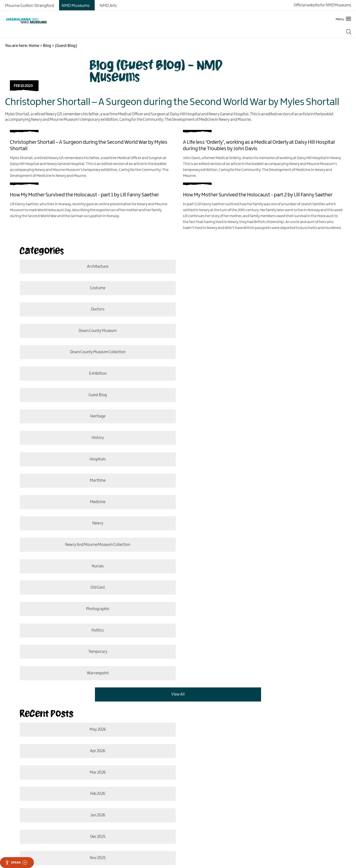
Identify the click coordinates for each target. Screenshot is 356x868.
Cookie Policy (73, 778)
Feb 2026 (261, 538)
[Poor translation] (18, 827)
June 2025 (261, 603)
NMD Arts (108, 6)
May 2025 (95, 624)
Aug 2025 (95, 603)
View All (178, 482)
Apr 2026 (261, 517)
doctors (95, 288)
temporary (95, 460)
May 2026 (95, 517)
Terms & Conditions (190, 770)
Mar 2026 (95, 538)
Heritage (261, 331)
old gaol (261, 417)
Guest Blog (95, 331)
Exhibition (261, 310)
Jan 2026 (95, 560)
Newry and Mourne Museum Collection (261, 396)
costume (261, 267)
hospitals (261, 353)
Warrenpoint (257, 460)
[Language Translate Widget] (52, 747)
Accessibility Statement (150, 770)
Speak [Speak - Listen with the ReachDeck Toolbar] (16, 862)
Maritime (95, 374)
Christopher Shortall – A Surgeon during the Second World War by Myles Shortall (172, 102)
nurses (95, 417)
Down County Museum (261, 288)
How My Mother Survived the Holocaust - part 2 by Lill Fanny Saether (258, 195)
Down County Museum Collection (95, 310)
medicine (261, 374)
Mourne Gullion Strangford (30, 6)
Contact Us (71, 770)
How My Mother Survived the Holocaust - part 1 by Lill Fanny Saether (84, 195)
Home (34, 46)
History (95, 353)
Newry (95, 396)
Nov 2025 (95, 581)
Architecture (95, 267)
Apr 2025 (257, 624)
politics (261, 439)
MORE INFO (62, 712)
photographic (95, 439)
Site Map (92, 770)
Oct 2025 (261, 581)
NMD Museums (76, 6)
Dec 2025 (261, 560)
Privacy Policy (115, 770)
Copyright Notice (225, 770)
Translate (109, 747)
